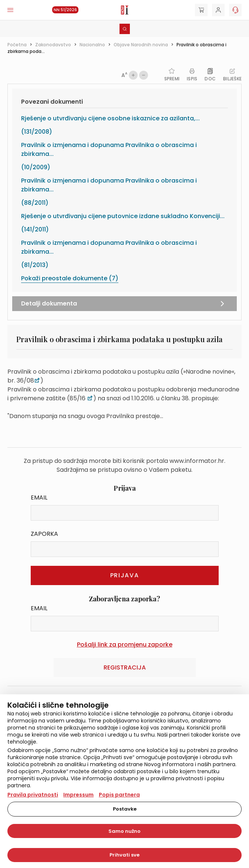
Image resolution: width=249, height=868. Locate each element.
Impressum (78, 795)
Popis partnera (119, 795)
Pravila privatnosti (33, 795)
